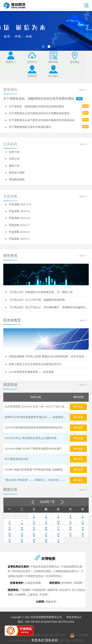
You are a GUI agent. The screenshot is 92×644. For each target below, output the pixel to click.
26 (83, 534)
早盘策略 (10, 196)
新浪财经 (67, 583)
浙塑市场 (52, 590)
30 (46, 540)
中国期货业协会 (34, 576)
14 (22, 528)
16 (46, 528)
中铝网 (43, 595)
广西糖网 (25, 590)
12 (83, 522)
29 (34, 540)
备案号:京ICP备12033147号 (51, 635)
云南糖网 (20, 595)
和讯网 (78, 583)
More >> (84, 90)
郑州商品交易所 (21, 571)
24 (58, 534)
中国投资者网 (33, 583)
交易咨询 (10, 144)
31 (58, 540)
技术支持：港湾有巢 (71, 640)
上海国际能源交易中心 (66, 571)
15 (34, 528)
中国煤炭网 (39, 590)
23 (46, 534)
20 (9, 534)
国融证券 (51, 602)
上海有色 (32, 595)
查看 (78, 407)
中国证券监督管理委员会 (45, 567)
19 (83, 528)
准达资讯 (65, 590)
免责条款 (38, 640)
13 (9, 528)
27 (9, 540)
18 (70, 528)
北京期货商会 (54, 576)
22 (34, 534)
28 (22, 540)
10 (58, 522)
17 (58, 528)
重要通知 (10, 90)
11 (70, 522)
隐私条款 (52, 640)
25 (70, 534)
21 (22, 534)
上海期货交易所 (42, 571)
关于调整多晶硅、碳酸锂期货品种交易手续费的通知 (43, 99)
